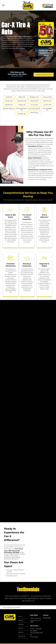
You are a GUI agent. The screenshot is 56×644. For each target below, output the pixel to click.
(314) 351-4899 (47, 618)
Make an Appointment (44, 75)
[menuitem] (23, 616)
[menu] (3, 5)
